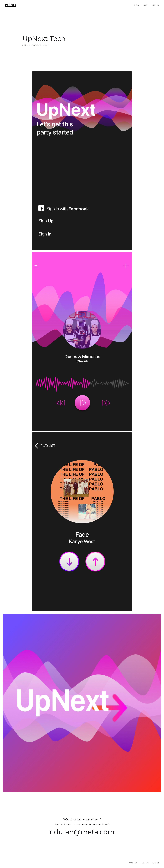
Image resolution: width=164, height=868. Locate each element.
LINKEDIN (145, 863)
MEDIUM (156, 863)
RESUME (156, 5)
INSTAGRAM (133, 863)
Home (137, 5)
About (146, 5)
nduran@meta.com (82, 832)
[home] (11, 5)
